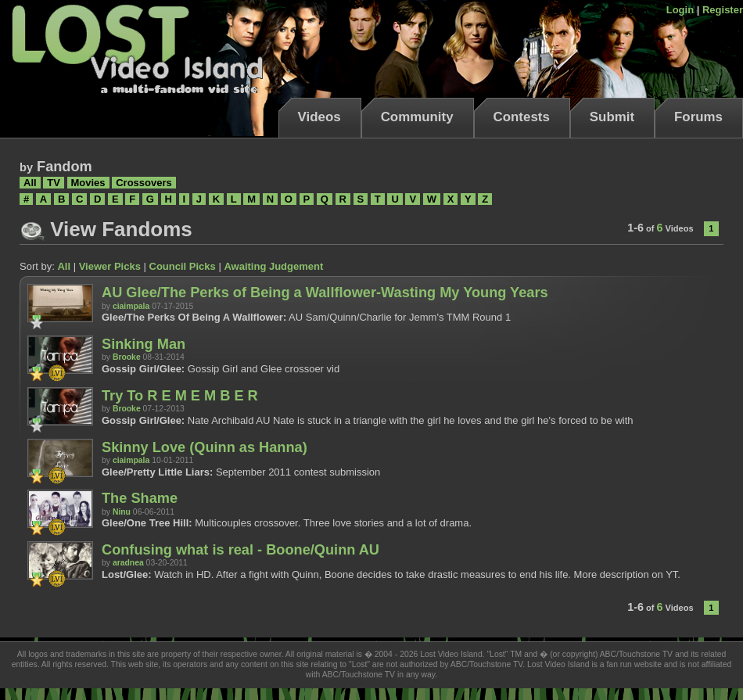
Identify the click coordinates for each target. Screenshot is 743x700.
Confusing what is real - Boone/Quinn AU (240, 550)
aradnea (128, 563)
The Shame (140, 498)
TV (54, 183)
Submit (612, 117)
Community (417, 117)
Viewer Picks (110, 266)
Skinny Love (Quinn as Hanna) (205, 447)
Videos (319, 117)
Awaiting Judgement (273, 266)
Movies (88, 183)
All (30, 183)
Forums (698, 117)
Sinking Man (144, 344)
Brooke (127, 357)
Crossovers (144, 183)
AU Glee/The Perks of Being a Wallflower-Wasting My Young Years (325, 293)
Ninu (122, 512)
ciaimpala (131, 306)
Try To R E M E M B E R (180, 396)
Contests (522, 117)
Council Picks (183, 266)
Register (723, 10)
